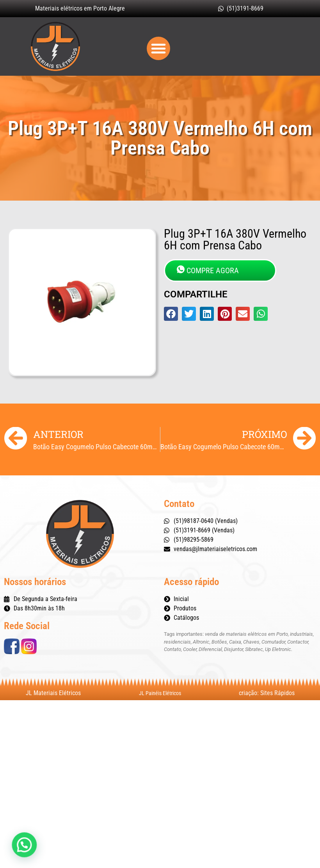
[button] (158, 48)
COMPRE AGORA (208, 270)
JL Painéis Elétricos (160, 693)
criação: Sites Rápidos (267, 693)
